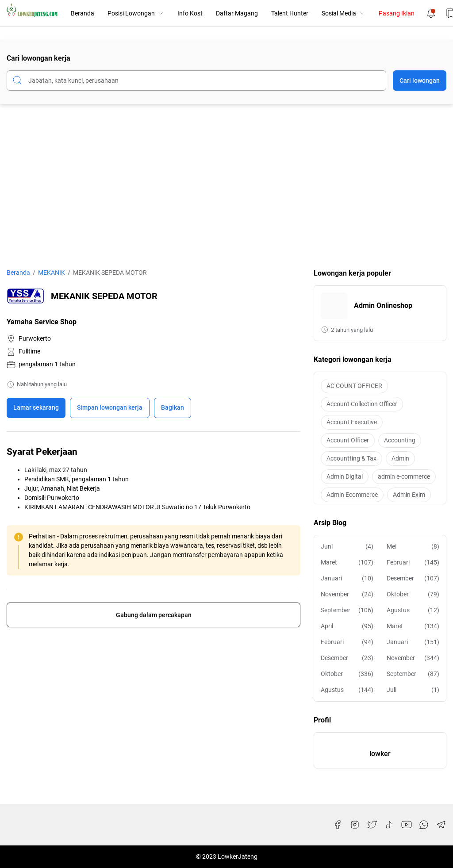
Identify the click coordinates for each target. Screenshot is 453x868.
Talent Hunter (290, 13)
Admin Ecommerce (352, 495)
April (347, 626)
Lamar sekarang (36, 407)
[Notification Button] (431, 13)
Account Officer (348, 440)
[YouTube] (407, 825)
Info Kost (190, 13)
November (347, 594)
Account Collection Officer (362, 404)
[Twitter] (372, 825)
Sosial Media (344, 13)
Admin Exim (409, 495)
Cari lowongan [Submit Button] (420, 81)
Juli (413, 690)
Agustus (413, 610)
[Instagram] (355, 825)
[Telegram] (441, 825)
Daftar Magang (237, 13)
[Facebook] (338, 825)
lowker (380, 754)
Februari (413, 563)
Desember (413, 578)
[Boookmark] (110, 408)
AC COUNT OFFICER (354, 386)
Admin (400, 458)
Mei (413, 547)
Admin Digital (345, 476)
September (347, 610)
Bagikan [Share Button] (173, 407)
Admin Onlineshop (383, 305)
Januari (347, 578)
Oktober (413, 594)
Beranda (83, 13)
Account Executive (352, 422)
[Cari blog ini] (196, 81)
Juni (347, 547)
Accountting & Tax (351, 458)
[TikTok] (389, 825)
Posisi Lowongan (136, 13)
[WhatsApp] (424, 825)
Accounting (400, 440)
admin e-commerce (404, 476)
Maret (347, 563)
